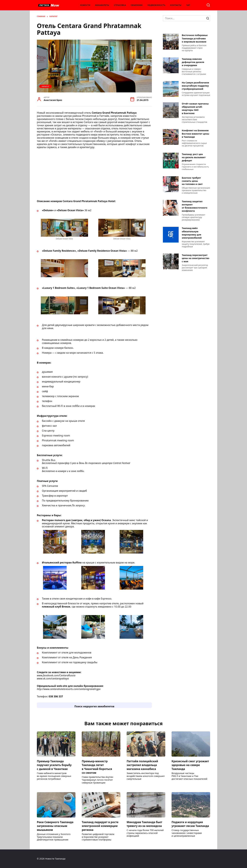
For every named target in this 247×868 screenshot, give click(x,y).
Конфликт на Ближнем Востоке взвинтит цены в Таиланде (195, 134)
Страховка (120, 5)
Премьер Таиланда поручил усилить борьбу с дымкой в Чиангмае (54, 765)
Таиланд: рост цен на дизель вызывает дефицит (194, 157)
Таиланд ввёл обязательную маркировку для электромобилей (192, 233)
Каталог (46, 86)
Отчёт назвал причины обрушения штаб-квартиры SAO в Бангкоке (195, 109)
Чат (188, 5)
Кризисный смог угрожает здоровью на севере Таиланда (191, 765)
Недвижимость (156, 5)
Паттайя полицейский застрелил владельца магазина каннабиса (143, 765)
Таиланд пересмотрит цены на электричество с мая (196, 258)
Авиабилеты (102, 5)
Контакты (176, 5)
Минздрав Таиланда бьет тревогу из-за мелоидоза (145, 824)
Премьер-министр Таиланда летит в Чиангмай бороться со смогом (97, 767)
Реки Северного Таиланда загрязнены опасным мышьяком (55, 826)
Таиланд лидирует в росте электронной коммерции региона (100, 826)
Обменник (137, 5)
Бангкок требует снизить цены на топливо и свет (192, 181)
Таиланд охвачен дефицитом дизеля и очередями (193, 62)
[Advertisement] (94, 175)
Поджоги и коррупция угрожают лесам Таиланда (191, 824)
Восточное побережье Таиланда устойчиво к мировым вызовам (195, 38)
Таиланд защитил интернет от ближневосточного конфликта (195, 206)
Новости (85, 5)
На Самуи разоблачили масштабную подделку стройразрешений (195, 86)
